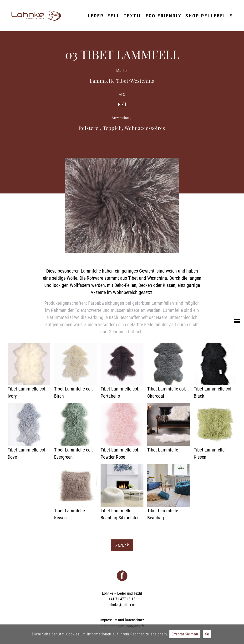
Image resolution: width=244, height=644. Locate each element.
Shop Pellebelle (209, 16)
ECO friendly (164, 16)
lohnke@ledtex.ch (122, 605)
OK (207, 634)
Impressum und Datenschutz (122, 620)
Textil (133, 16)
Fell (114, 16)
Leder (96, 16)
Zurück (122, 545)
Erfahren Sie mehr (185, 634)
